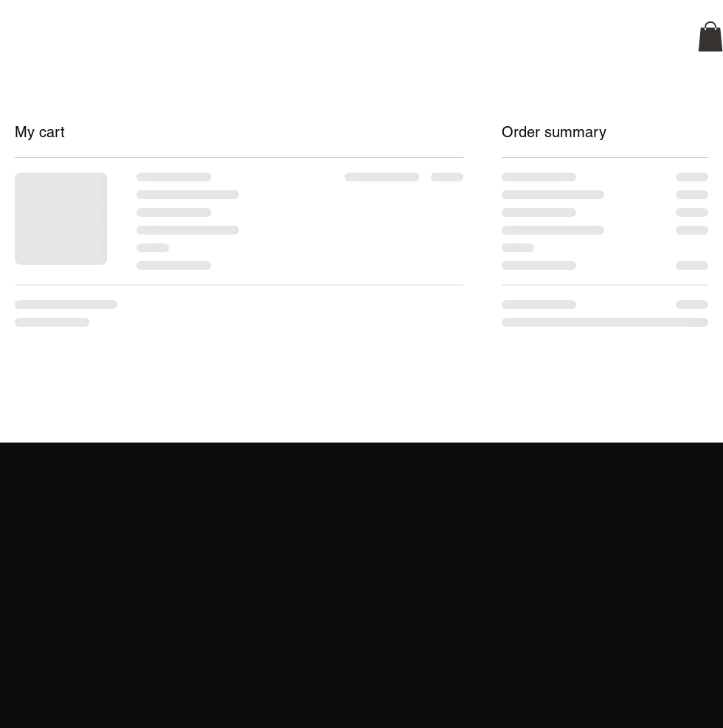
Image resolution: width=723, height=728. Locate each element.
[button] (710, 37)
